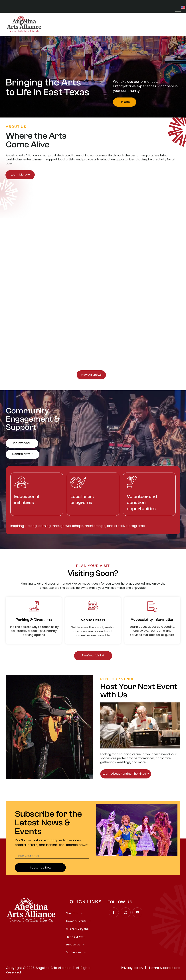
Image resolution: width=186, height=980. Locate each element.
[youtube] (137, 913)
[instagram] (126, 913)
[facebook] (114, 913)
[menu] (178, 11)
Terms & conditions (164, 968)
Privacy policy (132, 968)
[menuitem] (86, 911)
